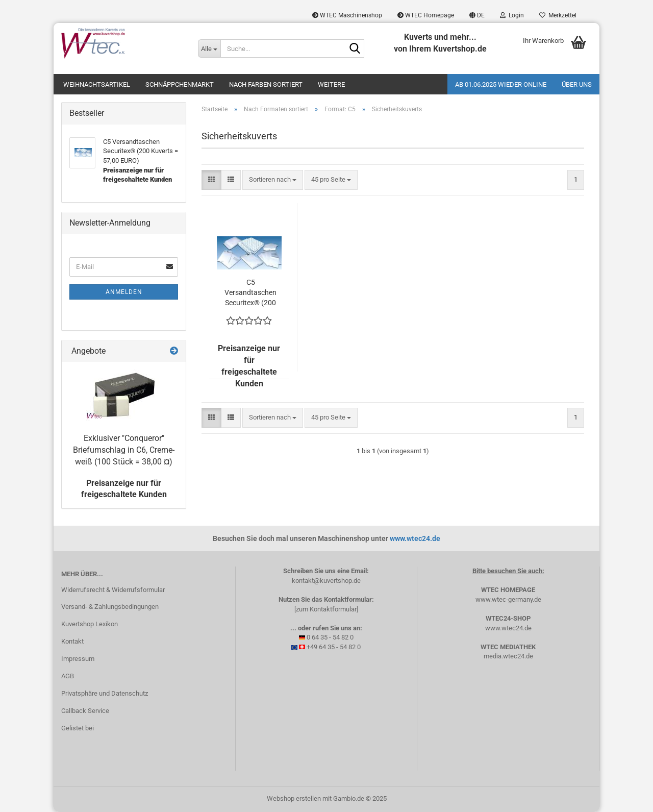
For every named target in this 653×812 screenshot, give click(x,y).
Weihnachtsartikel (97, 84)
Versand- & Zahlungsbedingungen (110, 607)
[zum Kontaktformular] (326, 609)
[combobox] (273, 180)
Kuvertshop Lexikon (90, 624)
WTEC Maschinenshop (347, 15)
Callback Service (85, 711)
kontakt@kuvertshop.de (326, 581)
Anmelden (124, 292)
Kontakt (72, 641)
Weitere (331, 84)
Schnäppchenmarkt (180, 84)
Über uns (577, 84)
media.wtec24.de (508, 656)
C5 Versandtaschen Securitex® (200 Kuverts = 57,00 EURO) (250, 293)
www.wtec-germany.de (508, 599)
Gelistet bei (78, 728)
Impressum (78, 659)
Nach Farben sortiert (266, 84)
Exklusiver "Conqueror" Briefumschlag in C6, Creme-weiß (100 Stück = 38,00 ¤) (124, 450)
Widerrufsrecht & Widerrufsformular (113, 590)
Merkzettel (558, 15)
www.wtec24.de (415, 538)
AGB (68, 676)
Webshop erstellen (294, 798)
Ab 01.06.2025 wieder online (501, 84)
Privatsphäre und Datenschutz (105, 693)
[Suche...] (209, 48)
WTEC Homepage (426, 15)
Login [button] (512, 15)
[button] (477, 15)
